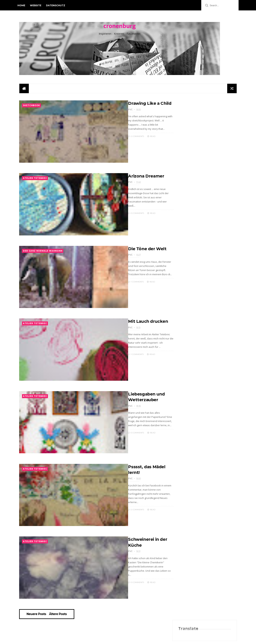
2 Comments (125, 138)
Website (37, 5)
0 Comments (125, 214)
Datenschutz (57, 5)
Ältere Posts (59, 638)
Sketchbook (31, 107)
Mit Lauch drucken (137, 332)
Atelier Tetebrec (35, 183)
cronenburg (120, 27)
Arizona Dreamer (135, 181)
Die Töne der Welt (136, 257)
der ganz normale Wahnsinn (43, 259)
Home (23, 5)
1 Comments (125, 290)
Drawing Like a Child (139, 105)
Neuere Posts (37, 638)
